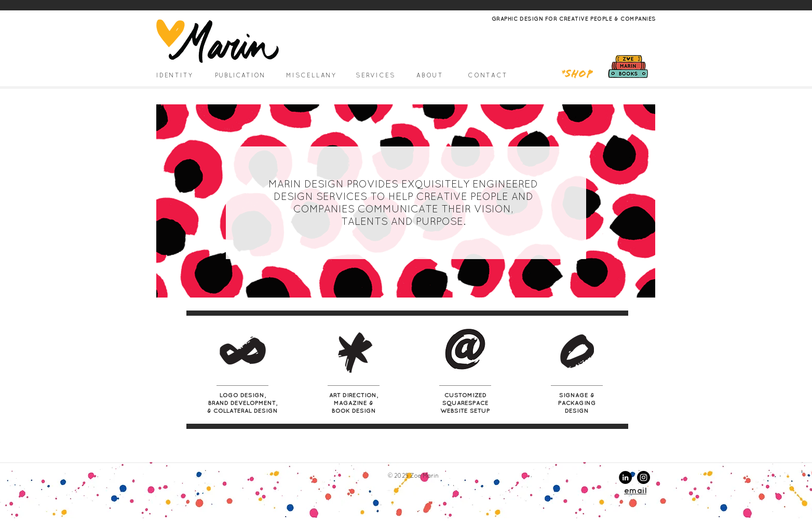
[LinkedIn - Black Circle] (625, 477)
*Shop (577, 75)
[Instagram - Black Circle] (644, 477)
